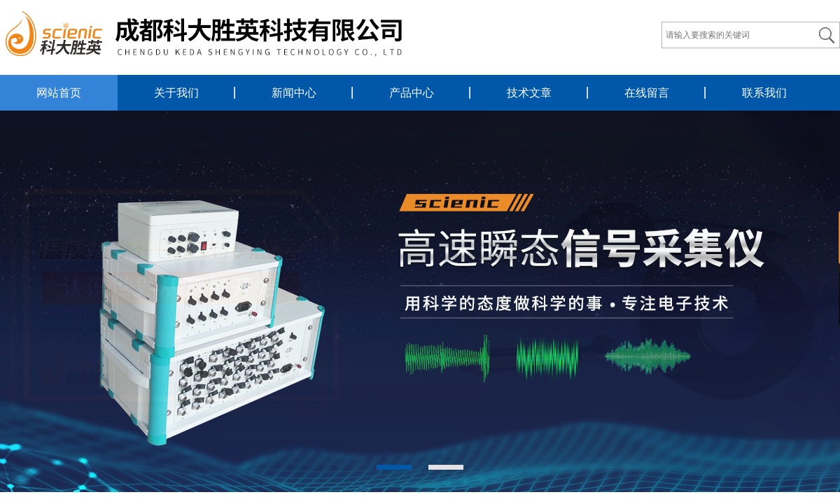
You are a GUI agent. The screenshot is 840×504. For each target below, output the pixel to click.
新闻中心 (294, 93)
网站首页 (59, 93)
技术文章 (529, 93)
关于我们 (176, 93)
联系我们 (764, 93)
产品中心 (412, 93)
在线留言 (647, 93)
